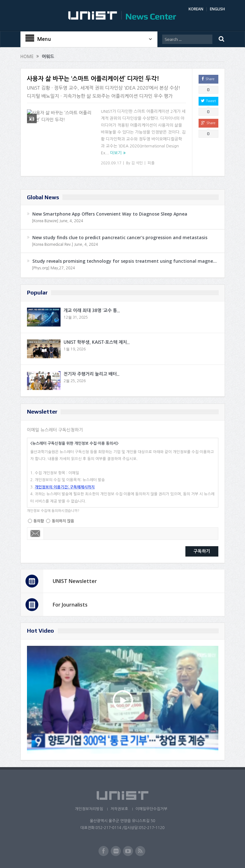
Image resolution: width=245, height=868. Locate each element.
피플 (151, 163)
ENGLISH (217, 9)
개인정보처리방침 (88, 809)
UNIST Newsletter (75, 581)
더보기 (116, 153)
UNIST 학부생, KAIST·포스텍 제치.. (97, 342)
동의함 (39, 521)
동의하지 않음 (63, 521)
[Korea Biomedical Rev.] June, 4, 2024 (65, 244)
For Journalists (70, 605)
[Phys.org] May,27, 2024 (53, 268)
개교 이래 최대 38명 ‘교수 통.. (92, 310)
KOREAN (196, 9)
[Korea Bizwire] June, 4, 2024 (58, 221)
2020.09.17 (111, 163)
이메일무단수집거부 (152, 809)
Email (36, 534)
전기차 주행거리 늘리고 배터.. (92, 374)
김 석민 (137, 163)
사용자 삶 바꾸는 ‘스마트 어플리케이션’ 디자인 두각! (93, 79)
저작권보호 (119, 809)
